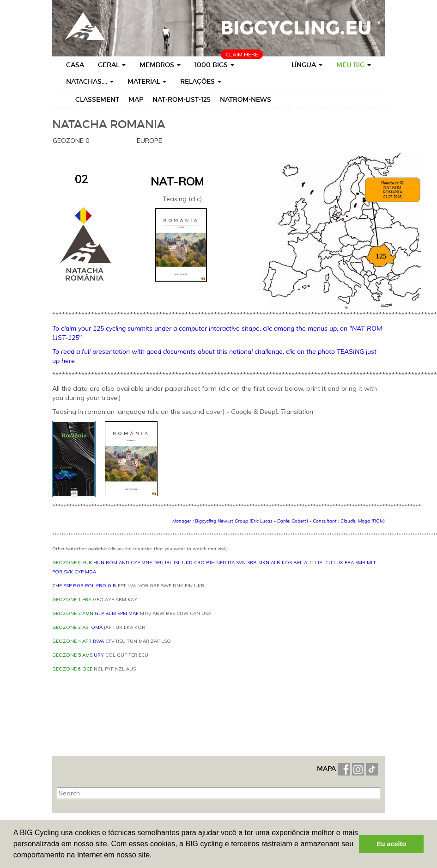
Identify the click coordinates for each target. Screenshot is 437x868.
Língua (307, 65)
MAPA (327, 769)
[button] (155, 856)
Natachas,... (90, 81)
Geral (112, 65)
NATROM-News (246, 99)
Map (136, 99)
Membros (160, 65)
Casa (75, 65)
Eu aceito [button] (391, 844)
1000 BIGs (214, 65)
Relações (201, 81)
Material (147, 81)
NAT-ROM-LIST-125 (182, 99)
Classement (97, 99)
